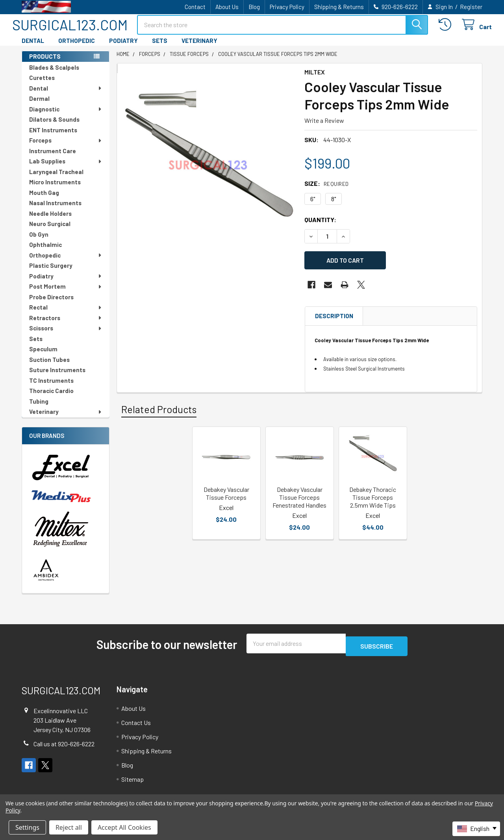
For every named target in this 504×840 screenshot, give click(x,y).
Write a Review (324, 127)
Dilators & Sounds (54, 126)
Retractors (66, 325)
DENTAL (33, 48)
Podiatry (66, 283)
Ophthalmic (45, 252)
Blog (254, 7)
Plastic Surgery (51, 273)
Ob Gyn (39, 241)
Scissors (66, 335)
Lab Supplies (66, 168)
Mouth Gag (44, 200)
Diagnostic (66, 116)
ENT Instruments (53, 137)
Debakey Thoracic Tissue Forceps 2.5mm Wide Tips (373, 501)
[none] (208, 171)
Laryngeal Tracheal (56, 179)
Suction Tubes (49, 367)
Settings (27, 827)
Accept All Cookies (124, 827)
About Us (227, 7)
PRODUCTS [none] (45, 63)
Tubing (39, 408)
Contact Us (136, 727)
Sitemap (132, 783)
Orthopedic (66, 262)
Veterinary (66, 419)
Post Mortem (66, 293)
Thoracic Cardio (51, 398)
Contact (195, 7)
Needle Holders (50, 221)
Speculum (43, 356)
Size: (327, 190)
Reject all (69, 827)
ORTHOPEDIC (77, 48)
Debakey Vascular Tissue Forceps (226, 497)
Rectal (66, 314)
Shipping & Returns (339, 7)
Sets (36, 346)
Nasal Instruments (55, 210)
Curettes (42, 85)
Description (334, 319)
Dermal (39, 106)
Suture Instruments (57, 377)
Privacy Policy (287, 7)
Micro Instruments (55, 189)
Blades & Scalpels (54, 74)
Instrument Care (53, 158)
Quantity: (320, 227)
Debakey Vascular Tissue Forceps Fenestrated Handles (299, 501)
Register (471, 7)
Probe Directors (51, 304)
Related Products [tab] (159, 413)
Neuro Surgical (50, 231)
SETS (160, 48)
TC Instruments (51, 388)
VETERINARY (199, 48)
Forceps (66, 147)
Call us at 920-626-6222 (64, 748)
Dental (66, 95)
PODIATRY (123, 48)
